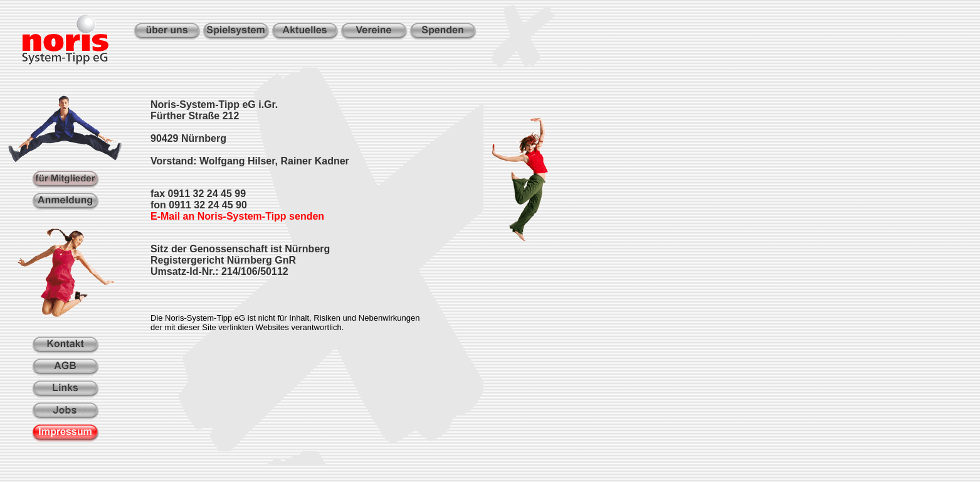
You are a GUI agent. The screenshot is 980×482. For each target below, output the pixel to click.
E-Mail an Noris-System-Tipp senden (237, 216)
